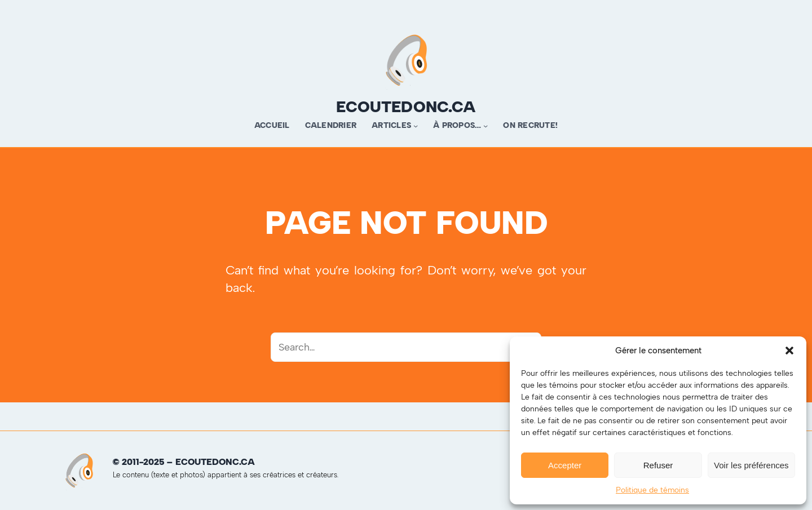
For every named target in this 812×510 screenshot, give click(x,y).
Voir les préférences (751, 465)
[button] (789, 351)
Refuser (658, 465)
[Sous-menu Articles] (416, 126)
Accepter (565, 465)
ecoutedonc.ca (406, 107)
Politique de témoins (652, 490)
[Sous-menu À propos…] (486, 126)
